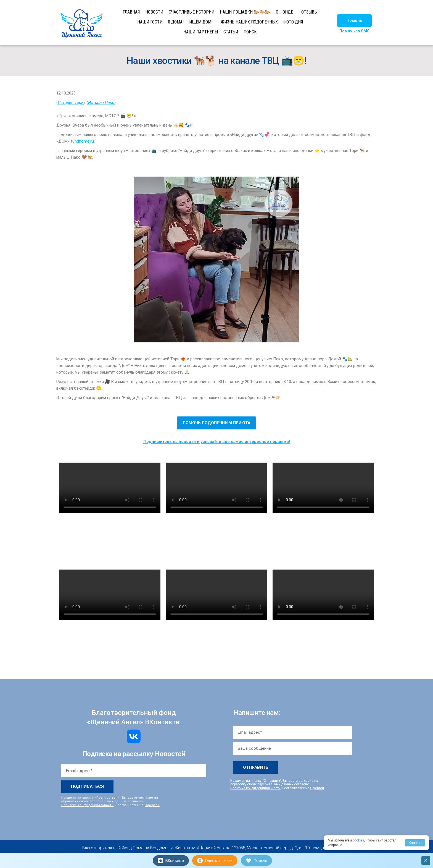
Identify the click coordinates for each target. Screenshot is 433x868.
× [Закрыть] (426, 860)
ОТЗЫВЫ (309, 12)
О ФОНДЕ (284, 12)
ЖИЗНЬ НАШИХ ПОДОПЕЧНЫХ (249, 22)
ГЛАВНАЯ (131, 12)
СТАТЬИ (231, 32)
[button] (354, 21)
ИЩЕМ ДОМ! (201, 22)
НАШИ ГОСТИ (150, 22)
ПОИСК (250, 32)
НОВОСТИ (154, 12)
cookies (358, 840)
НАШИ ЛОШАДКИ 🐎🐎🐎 (245, 12)
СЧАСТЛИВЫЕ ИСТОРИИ (192, 12)
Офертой (152, 805)
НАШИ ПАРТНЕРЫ (201, 32)
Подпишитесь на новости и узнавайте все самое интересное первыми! (217, 442)
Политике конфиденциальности (87, 805)
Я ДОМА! (176, 22)
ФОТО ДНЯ (293, 22)
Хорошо (415, 843)
